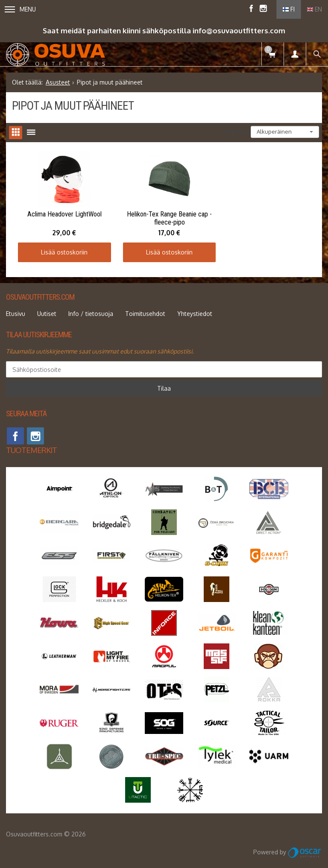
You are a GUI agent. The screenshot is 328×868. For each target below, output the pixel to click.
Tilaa (164, 386)
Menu (20, 9)
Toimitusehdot (145, 311)
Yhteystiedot (195, 311)
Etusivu (16, 311)
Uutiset (47, 311)
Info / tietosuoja (91, 311)
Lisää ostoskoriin (63, 250)
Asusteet (58, 82)
